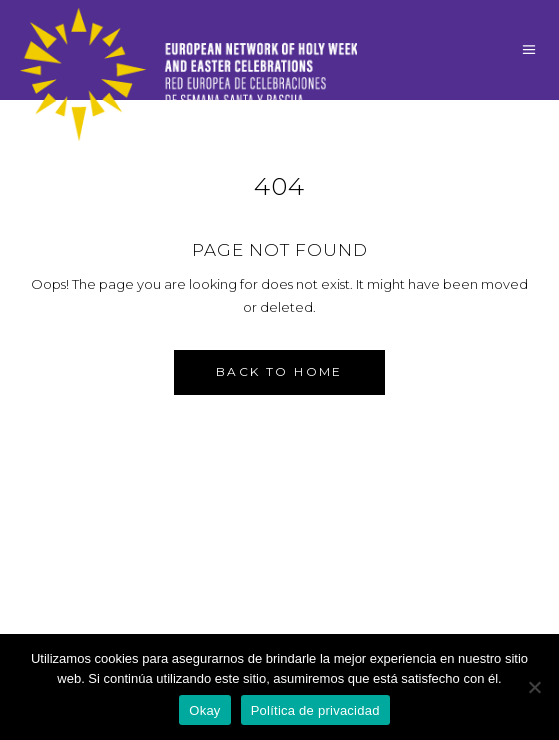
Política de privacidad (315, 710)
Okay (204, 710)
